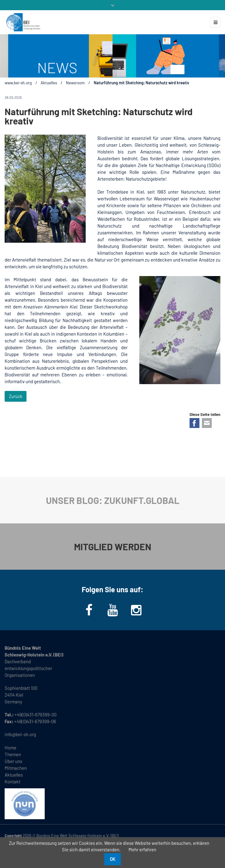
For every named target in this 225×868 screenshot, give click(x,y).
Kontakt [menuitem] (12, 782)
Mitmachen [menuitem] (16, 768)
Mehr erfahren (142, 849)
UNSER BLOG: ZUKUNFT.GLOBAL (113, 500)
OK (112, 859)
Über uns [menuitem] (13, 761)
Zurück (16, 396)
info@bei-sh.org (20, 734)
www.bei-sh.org (18, 83)
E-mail (207, 423)
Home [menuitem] (10, 748)
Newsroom (75, 83)
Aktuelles (49, 83)
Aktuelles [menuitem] (14, 775)
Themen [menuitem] (13, 754)
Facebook (194, 423)
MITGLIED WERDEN (113, 547)
